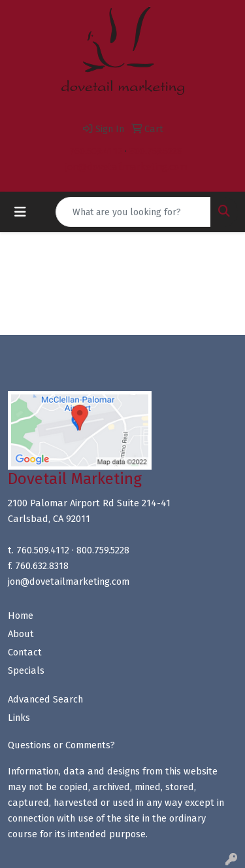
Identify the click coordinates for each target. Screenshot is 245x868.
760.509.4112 (96, 151)
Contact (25, 652)
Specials (26, 670)
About (21, 634)
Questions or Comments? (61, 745)
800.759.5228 (156, 151)
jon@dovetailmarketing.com (126, 167)
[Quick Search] (133, 212)
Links (19, 718)
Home (21, 616)
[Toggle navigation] (20, 212)
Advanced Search (45, 699)
